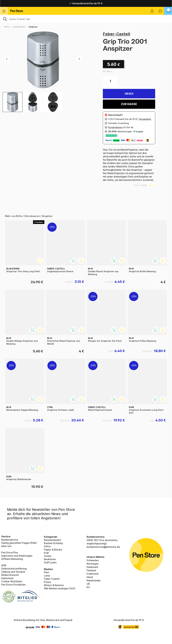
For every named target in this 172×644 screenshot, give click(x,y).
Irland (90, 577)
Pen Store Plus (10, 553)
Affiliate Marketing (12, 559)
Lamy (47, 576)
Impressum (7, 578)
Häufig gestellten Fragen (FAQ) (19, 543)
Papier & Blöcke (53, 550)
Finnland (91, 570)
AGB (4, 565)
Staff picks (50, 562)
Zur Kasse (129, 104)
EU (88, 587)
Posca (47, 582)
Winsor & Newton (54, 585)
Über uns (6, 546)
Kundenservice (10, 540)
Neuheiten (50, 559)
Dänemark (92, 567)
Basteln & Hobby (53, 543)
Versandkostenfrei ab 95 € (86, 3)
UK (88, 584)
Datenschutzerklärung (14, 569)
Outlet (48, 556)
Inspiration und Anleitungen (17, 556)
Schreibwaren (19, 27)
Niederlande (94, 580)
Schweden (93, 560)
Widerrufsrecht (10, 575)
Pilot (47, 572)
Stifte (7, 27)
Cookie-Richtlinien (12, 581)
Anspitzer (33, 27)
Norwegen (93, 564)
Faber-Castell (117, 34)
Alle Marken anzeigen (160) (60, 588)
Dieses (129, 94)
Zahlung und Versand (13, 572)
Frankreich (93, 574)
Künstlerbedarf (53, 540)
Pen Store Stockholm (13, 585)
